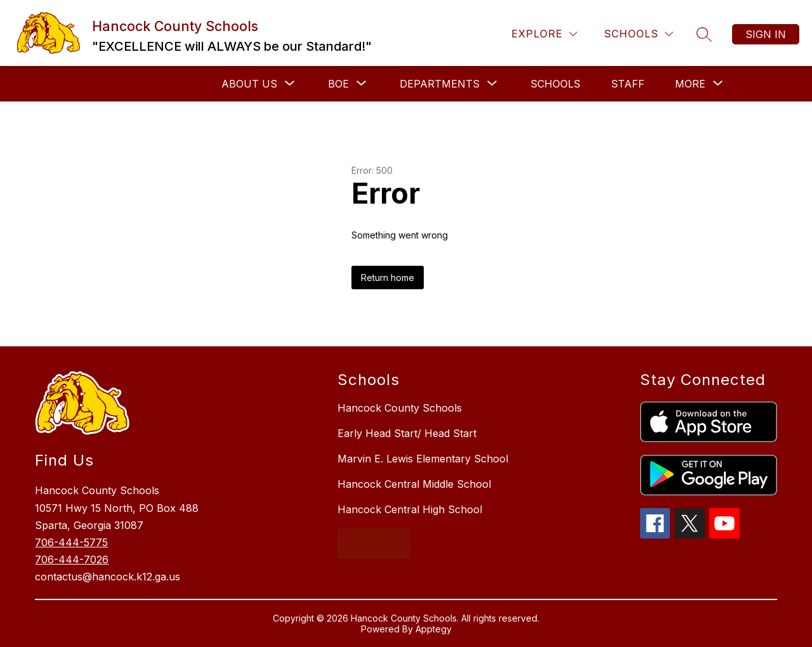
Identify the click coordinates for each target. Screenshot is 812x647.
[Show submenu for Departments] (440, 84)
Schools (555, 84)
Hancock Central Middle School (414, 484)
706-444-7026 (72, 559)
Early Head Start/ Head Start (407, 433)
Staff (628, 84)
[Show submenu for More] (690, 84)
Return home (388, 278)
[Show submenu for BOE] (338, 84)
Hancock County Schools (400, 408)
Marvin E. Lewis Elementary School (423, 459)
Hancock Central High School (410, 509)
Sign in (766, 34)
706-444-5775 (71, 542)
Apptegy (434, 629)
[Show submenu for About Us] (249, 84)
